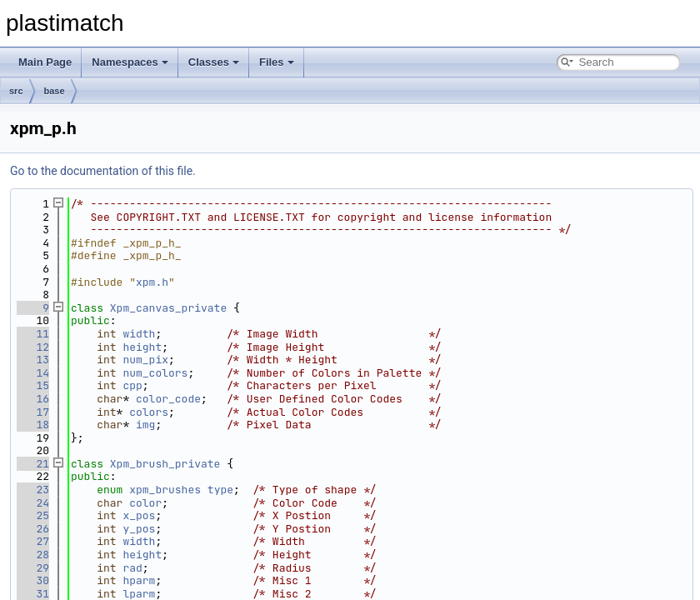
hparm (139, 580)
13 (33, 360)
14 (33, 373)
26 (33, 529)
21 (33, 464)
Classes (214, 62)
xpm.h (152, 282)
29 (33, 568)
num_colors (155, 373)
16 (33, 399)
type (220, 490)
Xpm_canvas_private (168, 308)
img (145, 425)
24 (33, 503)
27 (33, 541)
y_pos (139, 529)
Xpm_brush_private (165, 464)
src (16, 91)
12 (33, 347)
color (145, 503)
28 (33, 555)
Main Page (45, 62)
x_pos (139, 515)
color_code (168, 399)
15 (33, 385)
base (55, 91)
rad (132, 568)
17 (33, 412)
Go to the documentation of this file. (103, 171)
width (139, 334)
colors (149, 412)
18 (33, 425)
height (142, 347)
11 (33, 334)
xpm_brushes (165, 490)
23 (33, 490)
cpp (132, 385)
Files (277, 62)
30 (33, 580)
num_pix (145, 360)
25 (33, 515)
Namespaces (130, 62)
